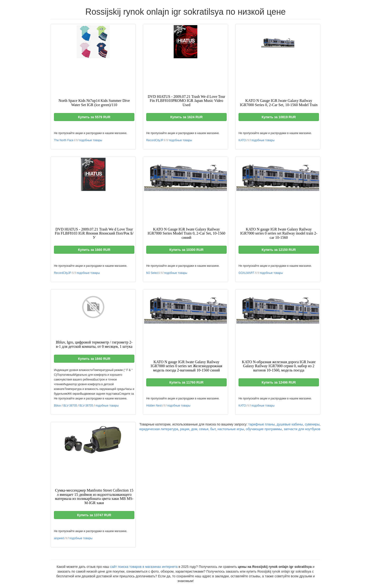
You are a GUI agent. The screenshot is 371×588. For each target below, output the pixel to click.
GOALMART (246, 273)
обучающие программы (264, 429)
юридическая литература (159, 429)
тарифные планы (261, 424)
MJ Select (152, 273)
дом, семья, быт (203, 429)
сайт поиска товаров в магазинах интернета (144, 567)
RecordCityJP (155, 140)
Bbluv (57, 406)
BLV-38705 (70, 406)
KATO (242, 140)
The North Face (64, 140)
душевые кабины (290, 424)
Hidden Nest (154, 406)
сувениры (312, 424)
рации (185, 429)
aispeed (59, 538)
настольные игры (231, 429)
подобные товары (91, 140)
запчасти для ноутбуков (302, 429)
